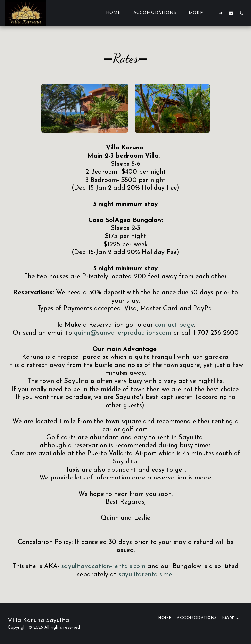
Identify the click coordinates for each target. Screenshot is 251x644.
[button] (221, 13)
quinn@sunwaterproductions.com (123, 333)
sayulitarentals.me (145, 575)
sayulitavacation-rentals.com (103, 566)
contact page (175, 325)
